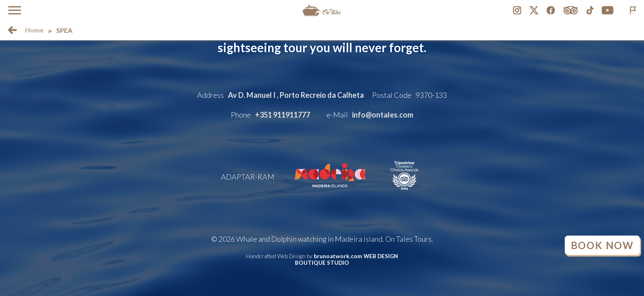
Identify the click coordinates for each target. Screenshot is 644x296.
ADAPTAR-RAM (248, 177)
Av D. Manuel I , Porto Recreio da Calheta (296, 95)
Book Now (602, 245)
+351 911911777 (283, 115)
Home (34, 30)
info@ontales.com (383, 115)
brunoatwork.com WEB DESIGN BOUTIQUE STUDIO (346, 259)
